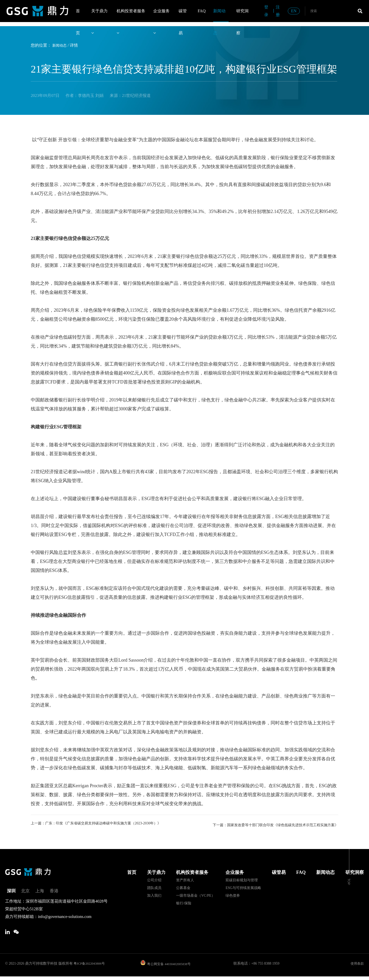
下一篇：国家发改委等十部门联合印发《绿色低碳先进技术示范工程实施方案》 (269, 824)
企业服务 (161, 15)
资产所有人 (185, 879)
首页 (78, 15)
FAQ (202, 11)
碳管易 (183, 15)
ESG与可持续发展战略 (243, 887)
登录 (266, 11)
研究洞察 (242, 15)
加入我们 (154, 895)
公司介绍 (154, 879)
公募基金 (183, 887)
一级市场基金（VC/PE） (196, 895)
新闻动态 (219, 15)
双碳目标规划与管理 (242, 879)
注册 (278, 11)
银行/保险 (184, 902)
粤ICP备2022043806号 (91, 967)
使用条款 (357, 967)
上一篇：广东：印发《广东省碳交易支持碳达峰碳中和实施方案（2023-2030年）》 (100, 824)
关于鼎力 (99, 15)
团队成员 (154, 887)
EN (294, 11)
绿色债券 (233, 895)
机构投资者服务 (131, 15)
